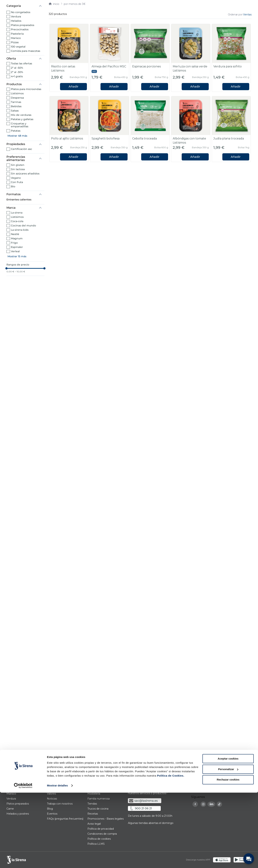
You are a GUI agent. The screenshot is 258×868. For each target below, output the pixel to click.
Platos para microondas (26, 89)
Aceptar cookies (228, 834)
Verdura (16, 16)
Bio (13, 186)
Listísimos (17, 217)
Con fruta (17, 182)
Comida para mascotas (26, 51)
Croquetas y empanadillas (20, 125)
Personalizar (228, 845)
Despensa (17, 98)
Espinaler (17, 247)
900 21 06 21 (143, 808)
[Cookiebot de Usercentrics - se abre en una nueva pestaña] (23, 861)
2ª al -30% (17, 72)
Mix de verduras (21, 115)
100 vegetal (18, 47)
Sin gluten (18, 165)
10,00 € (20, 272)
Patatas (16, 131)
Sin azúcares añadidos (25, 174)
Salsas (15, 111)
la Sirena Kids (20, 230)
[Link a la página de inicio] (54, 4)
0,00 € (10, 272)
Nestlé (15, 234)
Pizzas (15, 42)
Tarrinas (16, 102)
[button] (25, 6)
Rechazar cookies (228, 855)
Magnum (17, 238)
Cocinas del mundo (23, 226)
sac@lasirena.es (146, 801)
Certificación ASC (21, 149)
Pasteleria (17, 34)
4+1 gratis (17, 76)
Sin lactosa (18, 169)
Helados (16, 21)
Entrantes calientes (19, 200)
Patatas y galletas (22, 119)
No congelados (21, 12)
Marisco (16, 38)
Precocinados (20, 29)
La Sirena (17, 213)
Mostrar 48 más (17, 136)
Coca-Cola (17, 221)
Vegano (16, 178)
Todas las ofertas (21, 63)
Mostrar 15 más (17, 256)
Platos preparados (23, 25)
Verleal (15, 251)
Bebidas (16, 106)
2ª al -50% (17, 68)
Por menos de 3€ (75, 4)
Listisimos (17, 93)
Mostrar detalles (57, 861)
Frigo (14, 243)
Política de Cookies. (170, 851)
